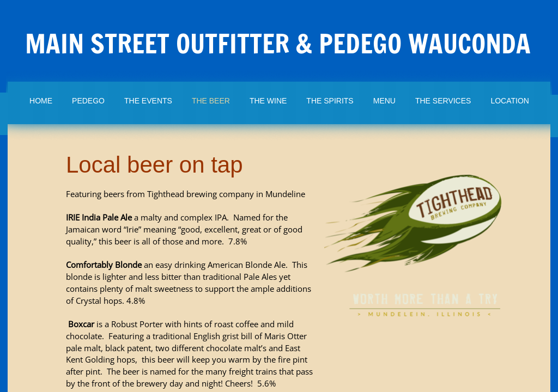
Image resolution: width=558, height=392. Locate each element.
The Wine (268, 101)
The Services (443, 101)
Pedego (88, 101)
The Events (148, 101)
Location (510, 101)
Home (41, 101)
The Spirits (330, 101)
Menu (384, 101)
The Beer (211, 101)
